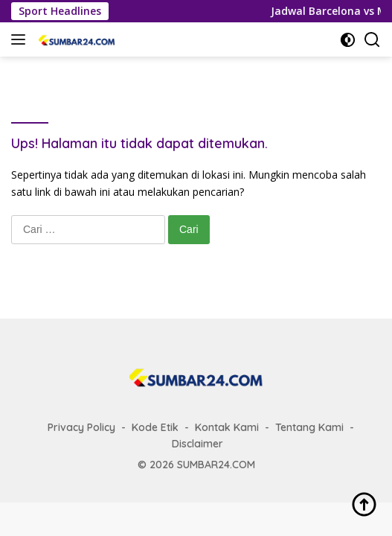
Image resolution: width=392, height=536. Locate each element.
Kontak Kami (227, 427)
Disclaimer (197, 444)
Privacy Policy (81, 427)
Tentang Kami (309, 427)
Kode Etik (155, 427)
